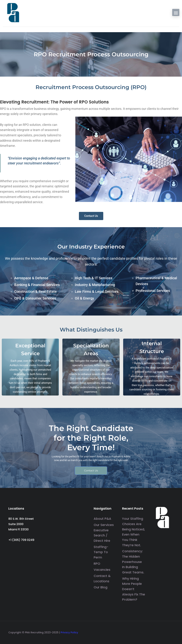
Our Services (104, 525)
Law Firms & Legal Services (97, 292)
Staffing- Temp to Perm (101, 552)
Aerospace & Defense (31, 278)
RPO (97, 564)
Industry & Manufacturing (95, 285)
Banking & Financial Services (37, 285)
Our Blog (101, 587)
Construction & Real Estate (35, 292)
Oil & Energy (84, 298)
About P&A (102, 519)
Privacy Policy (69, 633)
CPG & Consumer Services (35, 298)
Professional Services (153, 291)
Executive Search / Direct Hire (102, 535)
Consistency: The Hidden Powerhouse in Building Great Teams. (133, 562)
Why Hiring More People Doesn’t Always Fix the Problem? (134, 589)
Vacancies (102, 570)
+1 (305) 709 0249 (21, 540)
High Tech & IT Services (94, 278)
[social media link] (171, 631)
